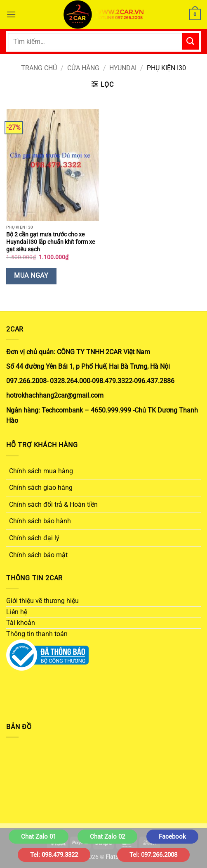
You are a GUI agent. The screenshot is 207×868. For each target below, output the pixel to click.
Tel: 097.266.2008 (153, 855)
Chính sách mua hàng (41, 471)
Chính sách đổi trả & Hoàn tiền (53, 504)
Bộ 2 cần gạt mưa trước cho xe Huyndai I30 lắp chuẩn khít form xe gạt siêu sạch (51, 242)
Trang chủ (39, 68)
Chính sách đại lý (34, 538)
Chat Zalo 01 (39, 837)
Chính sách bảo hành (40, 521)
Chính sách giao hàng (41, 488)
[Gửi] (191, 41)
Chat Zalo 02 (107, 837)
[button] (11, 14)
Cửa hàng (83, 68)
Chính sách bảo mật (38, 555)
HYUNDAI (123, 68)
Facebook (172, 837)
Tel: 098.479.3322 (54, 855)
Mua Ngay (31, 276)
